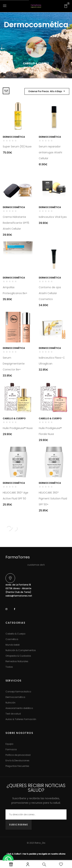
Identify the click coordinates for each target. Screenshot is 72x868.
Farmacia (11, 749)
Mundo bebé (12, 645)
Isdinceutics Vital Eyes (53, 217)
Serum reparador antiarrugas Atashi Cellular (50, 152)
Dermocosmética (14, 137)
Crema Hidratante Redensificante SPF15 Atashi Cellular (16, 223)
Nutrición (10, 703)
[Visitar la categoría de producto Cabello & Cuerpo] (36, 47)
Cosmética (12, 639)
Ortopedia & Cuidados (18, 656)
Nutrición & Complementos (21, 650)
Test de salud (13, 714)
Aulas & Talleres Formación (21, 719)
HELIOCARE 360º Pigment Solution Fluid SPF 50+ (53, 499)
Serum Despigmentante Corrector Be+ (14, 364)
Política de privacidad (18, 755)
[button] (66, 6)
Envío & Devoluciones (17, 760)
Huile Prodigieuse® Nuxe (18, 428)
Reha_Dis (40, 843)
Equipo (9, 744)
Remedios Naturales (17, 661)
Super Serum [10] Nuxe (17, 147)
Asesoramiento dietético (19, 708)
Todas (9, 667)
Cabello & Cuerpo (36, 63)
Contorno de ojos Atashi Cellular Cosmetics (50, 293)
